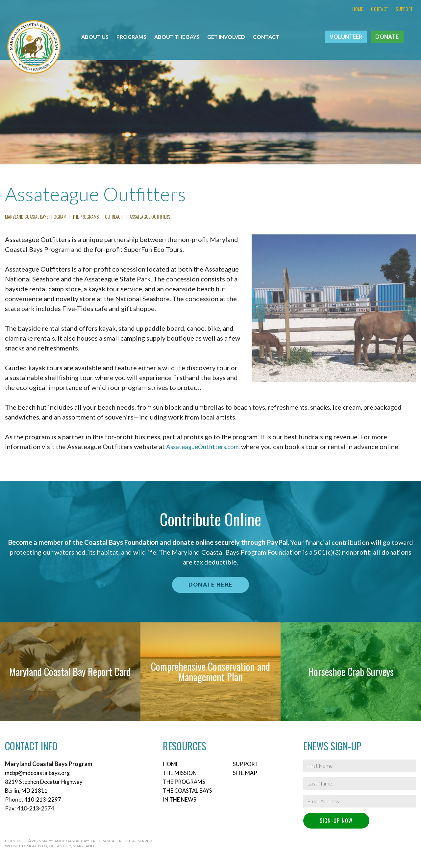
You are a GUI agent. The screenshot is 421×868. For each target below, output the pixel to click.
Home (358, 9)
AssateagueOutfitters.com (205, 446)
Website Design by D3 (26, 846)
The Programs (86, 217)
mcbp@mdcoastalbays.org (39, 773)
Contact (380, 9)
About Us (95, 37)
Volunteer (346, 37)
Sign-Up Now (336, 821)
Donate (387, 37)
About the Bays (177, 37)
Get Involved (226, 37)
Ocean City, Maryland (71, 846)
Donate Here (210, 585)
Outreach (114, 217)
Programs (131, 37)
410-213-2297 (43, 799)
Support (404, 9)
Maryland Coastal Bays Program (36, 217)
